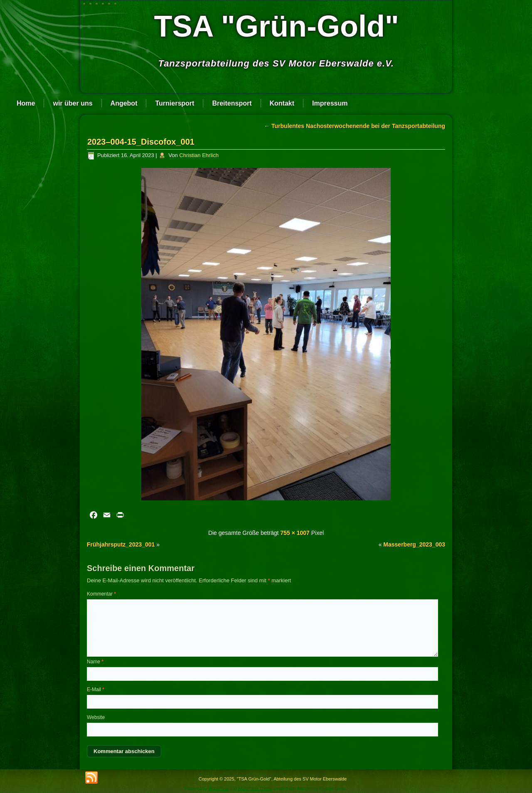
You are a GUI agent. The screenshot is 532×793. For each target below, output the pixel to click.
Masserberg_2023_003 (414, 544)
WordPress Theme (255, 789)
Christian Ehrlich (199, 155)
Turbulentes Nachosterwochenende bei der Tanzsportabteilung (355, 126)
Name (95, 662)
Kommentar (101, 594)
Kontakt (282, 103)
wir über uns (73, 103)
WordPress (218, 789)
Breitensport (232, 103)
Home (26, 103)
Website (96, 717)
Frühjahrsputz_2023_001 (121, 544)
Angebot (124, 103)
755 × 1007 (295, 533)
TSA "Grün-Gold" (276, 26)
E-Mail (96, 690)
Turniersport (175, 103)
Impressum (330, 103)
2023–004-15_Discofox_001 (141, 142)
